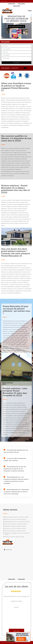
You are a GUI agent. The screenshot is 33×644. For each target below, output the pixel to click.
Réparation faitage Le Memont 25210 (14, 526)
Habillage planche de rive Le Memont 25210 (16, 522)
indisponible (12, 4)
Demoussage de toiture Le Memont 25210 (16, 517)
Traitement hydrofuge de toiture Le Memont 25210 (16, 534)
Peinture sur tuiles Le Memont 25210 (14, 528)
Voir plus (16, 631)
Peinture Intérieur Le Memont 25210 (14, 531)
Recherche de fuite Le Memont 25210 (15, 519)
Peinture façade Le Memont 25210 (14, 537)
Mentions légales (26, 643)
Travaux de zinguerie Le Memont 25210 (15, 524)
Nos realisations (16, 27)
